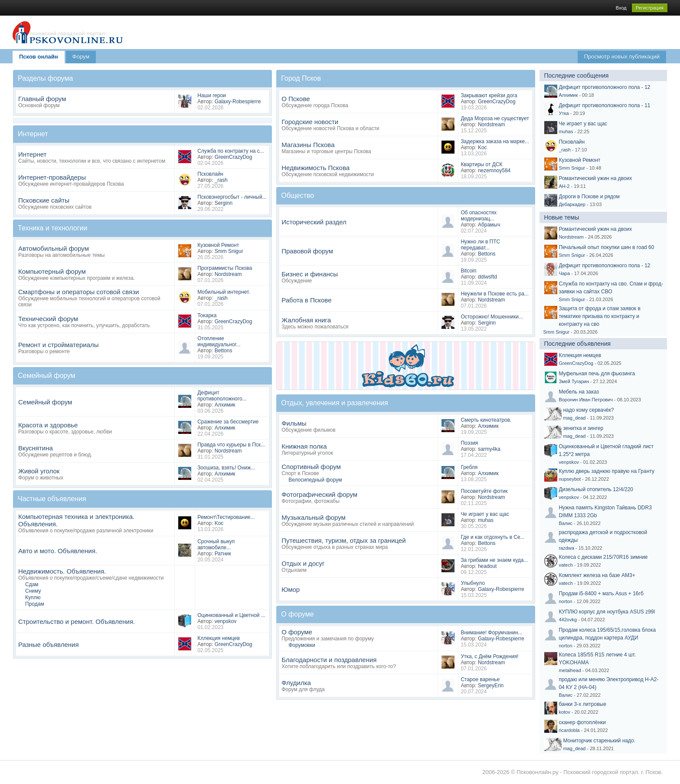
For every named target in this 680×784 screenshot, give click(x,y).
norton (565, 601)
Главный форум (42, 99)
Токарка (207, 315)
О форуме (297, 632)
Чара (564, 273)
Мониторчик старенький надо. (599, 741)
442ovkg (568, 620)
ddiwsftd (487, 277)
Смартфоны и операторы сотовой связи (78, 292)
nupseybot (570, 479)
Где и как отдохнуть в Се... (492, 537)
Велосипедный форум (315, 480)
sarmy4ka (489, 449)
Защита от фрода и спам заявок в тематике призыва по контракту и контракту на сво (599, 316)
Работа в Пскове (306, 300)
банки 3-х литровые (582, 704)
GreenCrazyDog (234, 157)
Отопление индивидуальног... (219, 341)
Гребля (469, 467)
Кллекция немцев (219, 638)
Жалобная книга (306, 320)
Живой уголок (39, 471)
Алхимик (225, 405)
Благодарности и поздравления (329, 660)
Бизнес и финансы (310, 274)
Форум (81, 57)
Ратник (223, 554)
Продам (35, 604)
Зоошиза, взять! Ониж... (226, 468)
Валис (566, 523)
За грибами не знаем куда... (494, 560)
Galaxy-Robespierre (238, 102)
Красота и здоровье (48, 425)
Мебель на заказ (579, 392)
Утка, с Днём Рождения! (489, 656)
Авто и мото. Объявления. (58, 551)
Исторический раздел (314, 222)
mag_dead (574, 418)
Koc (219, 523)
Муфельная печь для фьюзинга (597, 374)
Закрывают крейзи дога (489, 95)
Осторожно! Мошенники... (492, 317)
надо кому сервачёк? (588, 410)
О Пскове (296, 99)
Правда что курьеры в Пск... (231, 445)
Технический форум (48, 319)
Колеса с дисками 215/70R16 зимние (603, 557)
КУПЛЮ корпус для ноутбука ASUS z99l (607, 612)
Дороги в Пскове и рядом (589, 197)
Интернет (32, 154)
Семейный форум (45, 402)
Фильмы (294, 423)
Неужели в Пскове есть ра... (494, 294)
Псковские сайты (44, 200)
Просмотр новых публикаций (622, 57)
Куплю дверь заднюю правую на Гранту (606, 471)
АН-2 (564, 186)
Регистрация (650, 8)
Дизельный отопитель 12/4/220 (596, 489)
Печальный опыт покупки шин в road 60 (606, 247)
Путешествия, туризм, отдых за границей (343, 540)
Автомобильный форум (54, 248)
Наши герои (212, 95)
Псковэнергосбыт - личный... (232, 197)
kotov (564, 712)
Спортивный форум (311, 467)
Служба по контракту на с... (231, 151)
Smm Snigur (229, 251)
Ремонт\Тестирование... (226, 517)
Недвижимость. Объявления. (62, 571)
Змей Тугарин (574, 381)
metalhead (570, 670)
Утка (564, 113)
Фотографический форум (319, 494)
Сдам (32, 584)
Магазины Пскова (308, 145)
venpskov (226, 621)
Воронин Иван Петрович (586, 400)
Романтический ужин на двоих (595, 178)
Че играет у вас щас (485, 514)
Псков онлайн (39, 57)
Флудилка (296, 683)
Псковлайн (210, 174)
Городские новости (310, 122)
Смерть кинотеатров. (486, 420)
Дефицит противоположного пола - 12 (604, 87)
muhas (486, 520)
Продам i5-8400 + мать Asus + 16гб (601, 594)
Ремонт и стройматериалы (59, 345)
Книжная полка (304, 446)
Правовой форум (307, 251)
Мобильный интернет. (224, 292)
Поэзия (469, 443)
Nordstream (228, 274)
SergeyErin (491, 686)
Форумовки (302, 645)
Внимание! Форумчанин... (491, 633)
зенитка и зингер (583, 428)
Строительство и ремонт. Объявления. (77, 622)
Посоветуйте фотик (484, 491)
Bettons (224, 351)
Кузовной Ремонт (218, 245)
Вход (621, 8)
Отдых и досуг (303, 563)
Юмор (291, 589)
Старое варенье (480, 679)
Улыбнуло (473, 583)
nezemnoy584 (494, 171)
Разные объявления (49, 645)
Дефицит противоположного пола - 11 (604, 105)
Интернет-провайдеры (52, 177)
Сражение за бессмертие (228, 422)
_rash (221, 180)
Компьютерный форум (52, 271)
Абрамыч (489, 225)
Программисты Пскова (225, 268)
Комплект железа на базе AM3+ (597, 575)
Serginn (224, 203)
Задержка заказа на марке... (495, 141)
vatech (566, 565)
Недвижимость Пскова (315, 168)
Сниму (33, 591)
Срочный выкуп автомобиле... (216, 545)
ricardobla (569, 730)
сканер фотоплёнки (582, 722)
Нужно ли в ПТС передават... (480, 245)
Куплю (33, 597)
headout (487, 566)
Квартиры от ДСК (481, 164)
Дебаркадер (572, 204)
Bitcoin (468, 271)
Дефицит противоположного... (222, 396)
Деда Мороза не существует (495, 118)
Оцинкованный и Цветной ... (231, 615)
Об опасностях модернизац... (479, 216)
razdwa (566, 548)
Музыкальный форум (314, 517)
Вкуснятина (36, 448)
